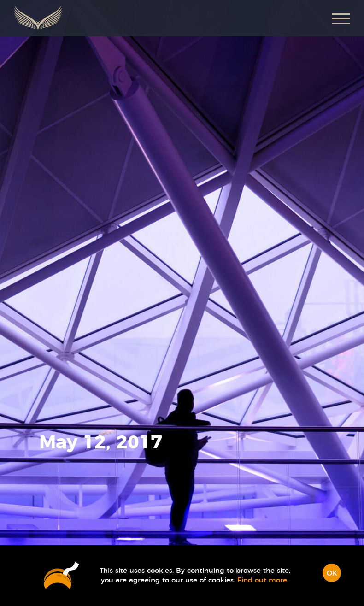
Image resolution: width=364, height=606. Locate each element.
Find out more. (263, 580)
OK (332, 574)
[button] (341, 18)
